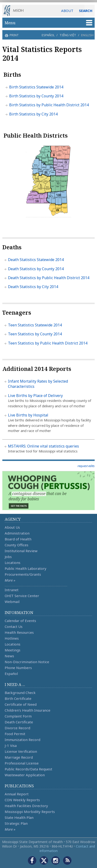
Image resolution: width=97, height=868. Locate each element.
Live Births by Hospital (28, 415)
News (9, 656)
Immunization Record (22, 740)
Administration (17, 533)
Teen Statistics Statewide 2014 (35, 325)
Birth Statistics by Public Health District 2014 (49, 105)
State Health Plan (19, 817)
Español (48, 35)
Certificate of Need (21, 704)
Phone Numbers (18, 668)
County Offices (17, 545)
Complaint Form (18, 716)
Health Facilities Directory (26, 806)
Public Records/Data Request (28, 769)
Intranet (12, 590)
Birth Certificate (18, 698)
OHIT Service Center (22, 596)
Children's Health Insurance (28, 710)
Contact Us (14, 626)
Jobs (8, 557)
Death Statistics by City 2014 (33, 287)
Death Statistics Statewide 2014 (36, 260)
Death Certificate (19, 722)
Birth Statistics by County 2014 (36, 96)
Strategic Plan (16, 823)
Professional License (22, 763)
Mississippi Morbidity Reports (30, 812)
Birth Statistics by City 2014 (33, 114)
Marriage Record (19, 757)
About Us (12, 527)
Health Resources (19, 632)
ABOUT (67, 11)
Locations (13, 563)
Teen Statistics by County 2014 (35, 334)
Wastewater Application (25, 775)
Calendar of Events (20, 621)
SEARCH (86, 11)
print (14, 35)
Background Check (20, 693)
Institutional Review (21, 551)
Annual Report (17, 794)
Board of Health (18, 539)
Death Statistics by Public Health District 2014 (49, 278)
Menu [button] (48, 23)
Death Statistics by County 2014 (36, 269)
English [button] (87, 35)
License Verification (21, 751)
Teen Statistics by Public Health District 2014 (48, 343)
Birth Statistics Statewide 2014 (36, 87)
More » (10, 580)
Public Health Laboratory (26, 568)
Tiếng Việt (68, 35)
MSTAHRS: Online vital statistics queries (43, 446)
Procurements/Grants (23, 574)
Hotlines (12, 638)
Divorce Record (17, 728)
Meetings (13, 650)
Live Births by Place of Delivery (35, 396)
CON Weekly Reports (22, 800)
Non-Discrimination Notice (27, 662)
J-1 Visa (11, 745)
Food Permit (15, 734)
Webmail (12, 602)
